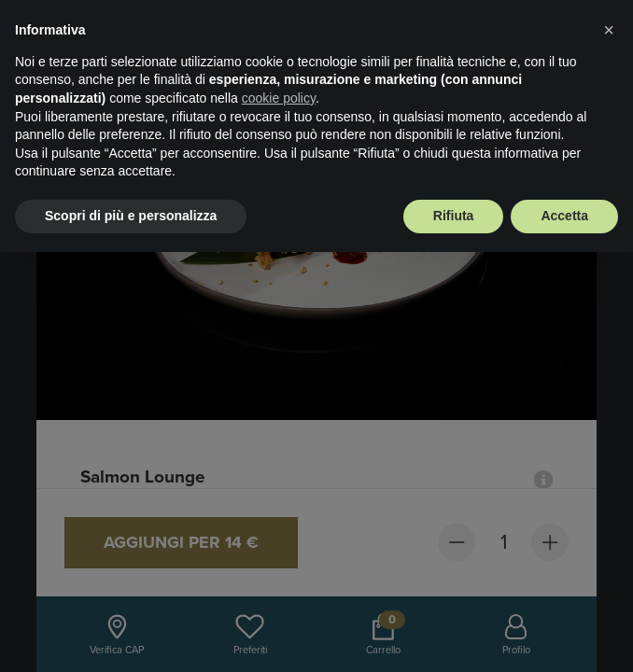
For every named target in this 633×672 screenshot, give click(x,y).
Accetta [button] (564, 216)
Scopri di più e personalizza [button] (131, 216)
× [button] (609, 30)
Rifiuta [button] (454, 216)
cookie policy (279, 98)
